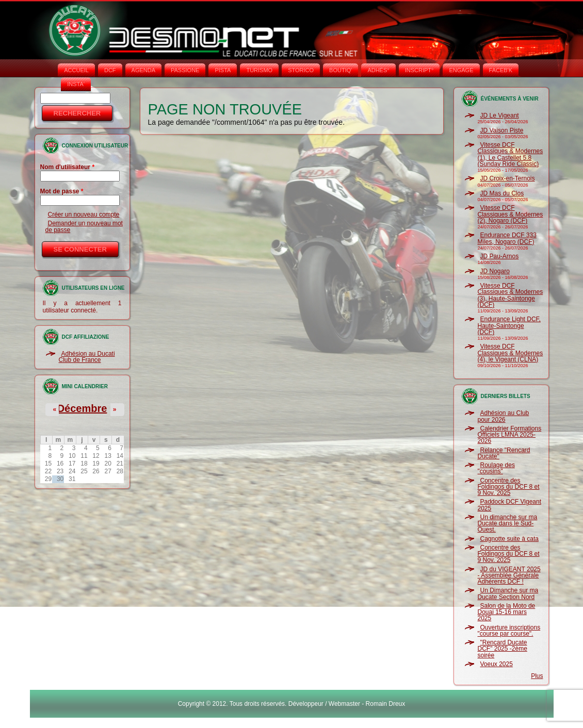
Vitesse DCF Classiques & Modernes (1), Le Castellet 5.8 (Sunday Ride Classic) (511, 154)
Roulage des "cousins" (496, 468)
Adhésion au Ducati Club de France (87, 357)
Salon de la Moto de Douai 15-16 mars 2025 (507, 612)
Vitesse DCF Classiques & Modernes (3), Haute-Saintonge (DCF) (511, 295)
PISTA (223, 70)
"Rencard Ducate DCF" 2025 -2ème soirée (503, 649)
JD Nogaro (495, 271)
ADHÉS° (378, 70)
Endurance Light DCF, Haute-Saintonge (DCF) (509, 326)
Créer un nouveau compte (84, 214)
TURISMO (259, 70)
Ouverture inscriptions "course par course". (509, 631)
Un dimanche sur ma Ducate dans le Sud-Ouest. (508, 524)
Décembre (82, 408)
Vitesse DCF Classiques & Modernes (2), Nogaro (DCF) (511, 214)
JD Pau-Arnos (500, 256)
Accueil (76, 70)
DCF (110, 70)
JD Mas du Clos (502, 193)
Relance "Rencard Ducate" (504, 453)
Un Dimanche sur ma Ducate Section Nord (508, 593)
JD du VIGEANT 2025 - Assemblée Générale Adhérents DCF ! (509, 576)
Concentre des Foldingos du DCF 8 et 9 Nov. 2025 (509, 487)
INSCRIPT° (419, 70)
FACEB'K (501, 70)
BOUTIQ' (341, 70)
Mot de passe (62, 191)
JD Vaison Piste (502, 130)
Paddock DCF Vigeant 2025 (510, 505)
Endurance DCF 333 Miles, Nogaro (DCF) (507, 238)
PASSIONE (185, 70)
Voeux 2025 (497, 664)
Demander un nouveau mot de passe (84, 226)
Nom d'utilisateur (68, 167)
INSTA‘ (76, 84)
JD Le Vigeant (500, 115)
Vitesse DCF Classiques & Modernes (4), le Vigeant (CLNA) (511, 353)
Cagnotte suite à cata (509, 539)
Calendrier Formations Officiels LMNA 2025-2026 (510, 435)
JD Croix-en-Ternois (508, 178)
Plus (537, 676)
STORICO (301, 70)
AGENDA (143, 70)
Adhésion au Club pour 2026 (504, 416)
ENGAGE (461, 70)
